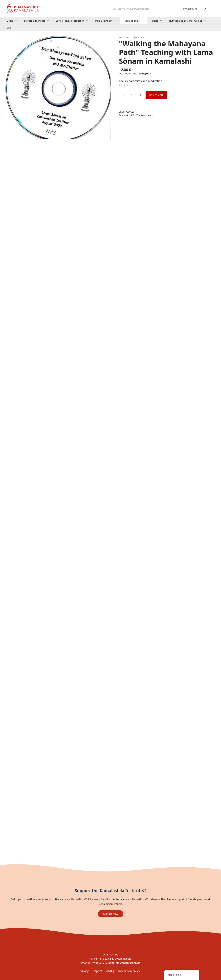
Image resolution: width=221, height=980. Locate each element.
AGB (109, 971)
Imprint (97, 971)
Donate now (111, 914)
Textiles (158, 21)
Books (14, 21)
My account (190, 9)
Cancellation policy (128, 971)
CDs (133, 115)
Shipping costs (144, 74)
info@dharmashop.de (128, 963)
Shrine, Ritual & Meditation (74, 21)
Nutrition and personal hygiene (189, 21)
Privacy (84, 971)
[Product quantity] (132, 95)
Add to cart (156, 95)
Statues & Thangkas (38, 21)
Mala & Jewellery (107, 21)
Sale (9, 28)
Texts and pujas (135, 21)
